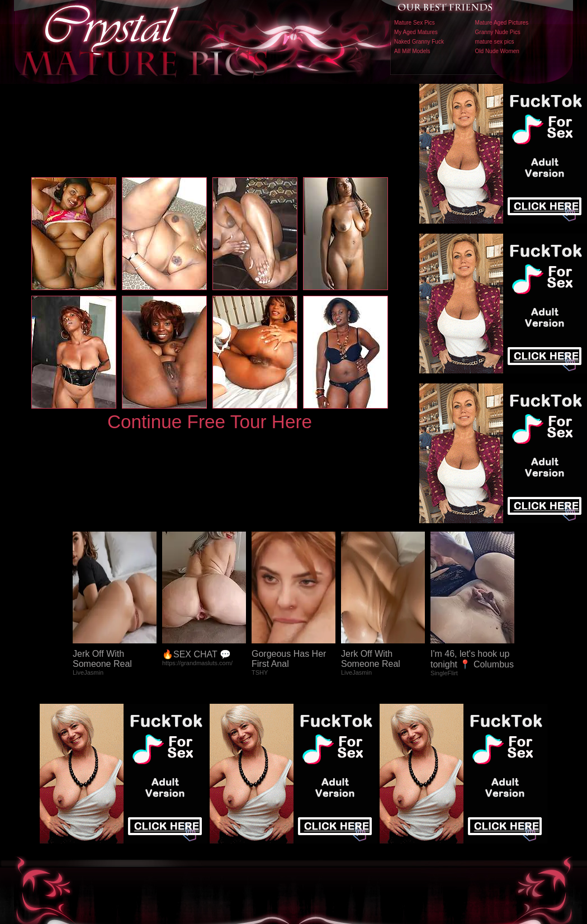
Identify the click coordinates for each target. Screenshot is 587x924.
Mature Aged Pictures (502, 23)
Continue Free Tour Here (210, 422)
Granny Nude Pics (498, 32)
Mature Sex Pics (415, 23)
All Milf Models (412, 51)
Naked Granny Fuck (419, 42)
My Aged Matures (416, 32)
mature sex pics (495, 42)
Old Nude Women (497, 51)
